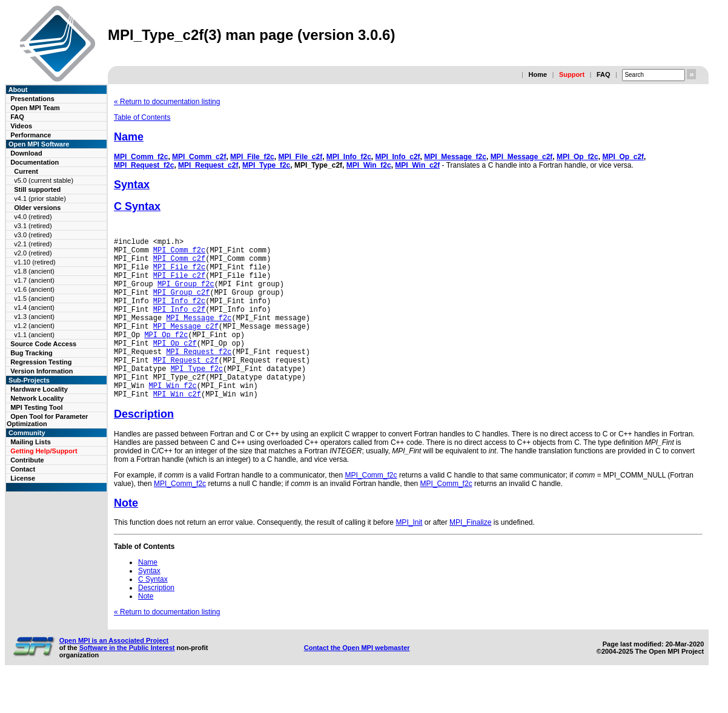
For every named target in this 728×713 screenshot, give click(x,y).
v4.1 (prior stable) (40, 199)
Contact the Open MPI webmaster (357, 682)
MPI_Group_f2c (186, 294)
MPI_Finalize (470, 557)
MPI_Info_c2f (398, 157)
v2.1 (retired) (33, 244)
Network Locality (37, 398)
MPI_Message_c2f (522, 157)
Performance (31, 135)
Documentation (35, 162)
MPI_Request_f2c (144, 165)
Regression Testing (41, 362)
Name (129, 137)
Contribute (27, 460)
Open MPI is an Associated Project (114, 675)
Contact (23, 469)
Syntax (132, 185)
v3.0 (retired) (33, 235)
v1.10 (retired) (35, 262)
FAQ (604, 74)
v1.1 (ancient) (34, 335)
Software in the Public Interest (127, 682)
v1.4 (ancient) (34, 307)
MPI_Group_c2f (182, 305)
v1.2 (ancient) (34, 326)
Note (126, 537)
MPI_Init (409, 557)
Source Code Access (43, 344)
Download (26, 153)
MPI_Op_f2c (577, 157)
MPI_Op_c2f (623, 157)
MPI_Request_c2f (208, 165)
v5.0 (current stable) (44, 180)
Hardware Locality (39, 389)
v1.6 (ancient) (34, 289)
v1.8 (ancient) (34, 271)
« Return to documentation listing (167, 102)
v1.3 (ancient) (34, 317)
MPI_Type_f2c (266, 165)
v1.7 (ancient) (34, 280)
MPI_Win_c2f (417, 165)
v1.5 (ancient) (34, 298)
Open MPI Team (35, 108)
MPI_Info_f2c (349, 157)
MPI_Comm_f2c (141, 157)
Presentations (32, 99)
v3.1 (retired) (33, 226)
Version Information (41, 371)
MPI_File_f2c (252, 157)
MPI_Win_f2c (369, 165)
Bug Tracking (31, 353)
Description (144, 448)
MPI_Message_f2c (455, 157)
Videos (21, 126)
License (23, 478)
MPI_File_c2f (300, 157)
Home (538, 74)
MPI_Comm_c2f (199, 157)
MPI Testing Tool (36, 407)
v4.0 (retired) (33, 217)
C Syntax (137, 206)
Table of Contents (142, 117)
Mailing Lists (31, 442)
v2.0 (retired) (33, 253)
